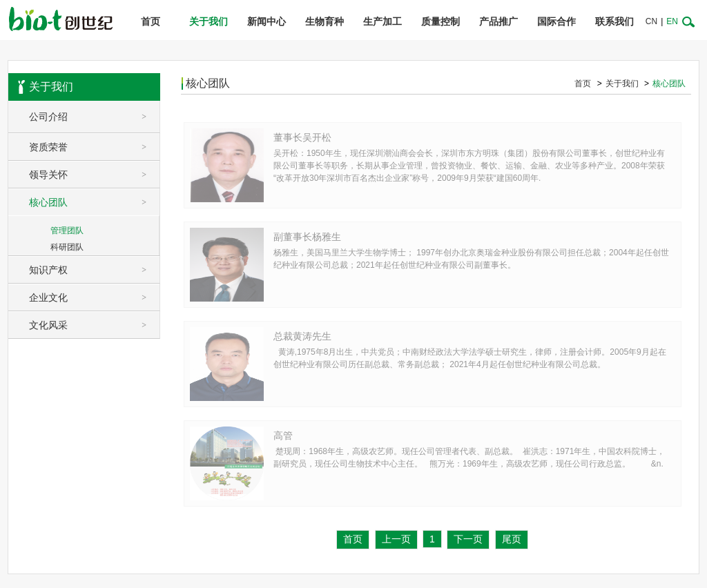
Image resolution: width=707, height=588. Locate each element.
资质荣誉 (94, 147)
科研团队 (67, 247)
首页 (151, 21)
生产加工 (382, 21)
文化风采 (94, 325)
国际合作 (556, 21)
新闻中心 (267, 21)
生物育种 (325, 21)
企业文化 (94, 297)
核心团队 (94, 202)
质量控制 (440, 21)
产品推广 (498, 21)
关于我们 (209, 21)
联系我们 (614, 21)
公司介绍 (94, 117)
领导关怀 (94, 175)
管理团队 (67, 231)
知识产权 (94, 270)
